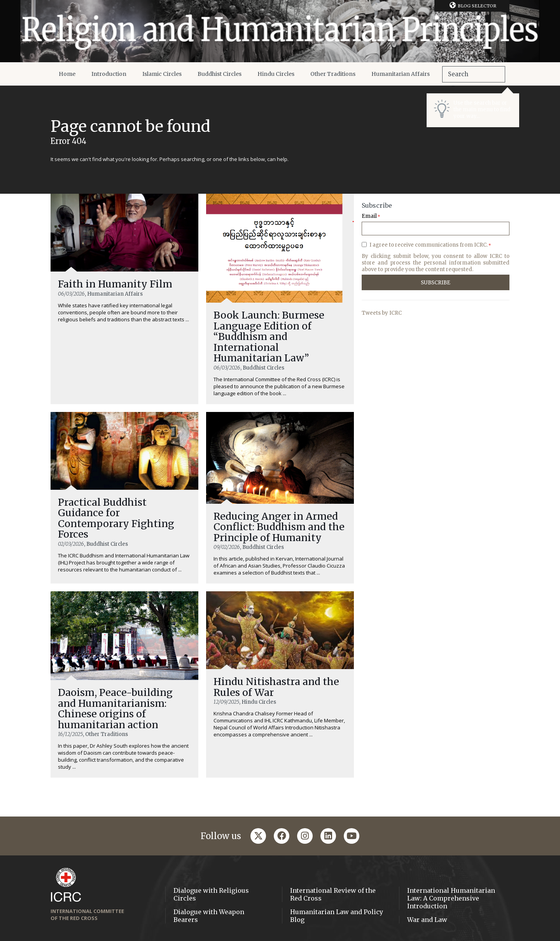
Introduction (109, 74)
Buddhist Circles (220, 74)
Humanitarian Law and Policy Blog (337, 916)
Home (67, 74)
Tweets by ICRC (382, 313)
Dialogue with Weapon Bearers (209, 916)
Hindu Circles (276, 74)
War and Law (427, 920)
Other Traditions (333, 74)
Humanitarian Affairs (401, 74)
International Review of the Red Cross (333, 894)
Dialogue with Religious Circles (211, 894)
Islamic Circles (162, 74)
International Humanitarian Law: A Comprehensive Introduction (451, 898)
